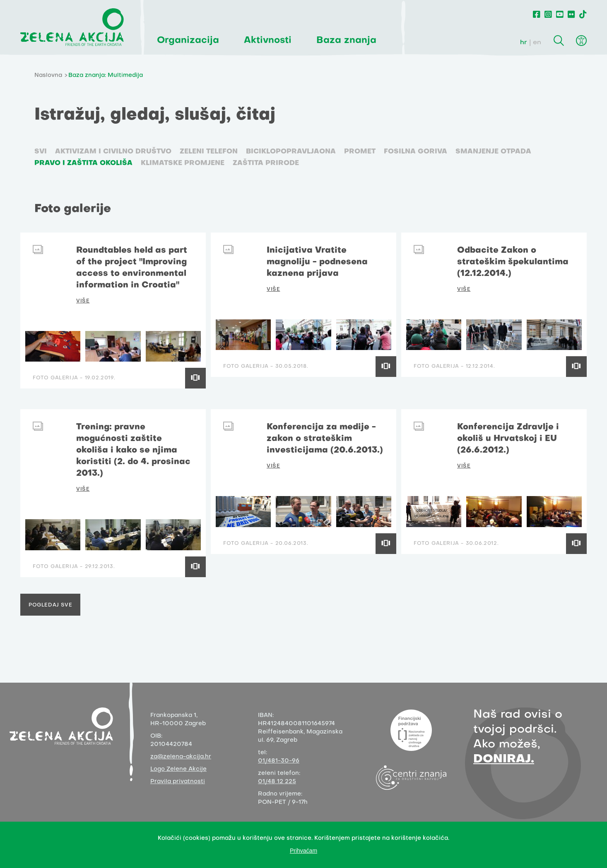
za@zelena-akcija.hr (181, 757)
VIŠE (83, 301)
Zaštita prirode (266, 163)
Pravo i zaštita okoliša (83, 163)
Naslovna (48, 76)
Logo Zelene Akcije (178, 769)
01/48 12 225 (277, 782)
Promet (360, 152)
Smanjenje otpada (493, 152)
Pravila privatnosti (178, 782)
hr (524, 43)
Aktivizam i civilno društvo (113, 152)
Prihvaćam (303, 851)
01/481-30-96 (279, 761)
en (537, 43)
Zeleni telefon (209, 152)
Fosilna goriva (416, 152)
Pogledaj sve (50, 605)
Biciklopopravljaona (291, 152)
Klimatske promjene (183, 163)
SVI (41, 152)
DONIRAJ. (504, 759)
